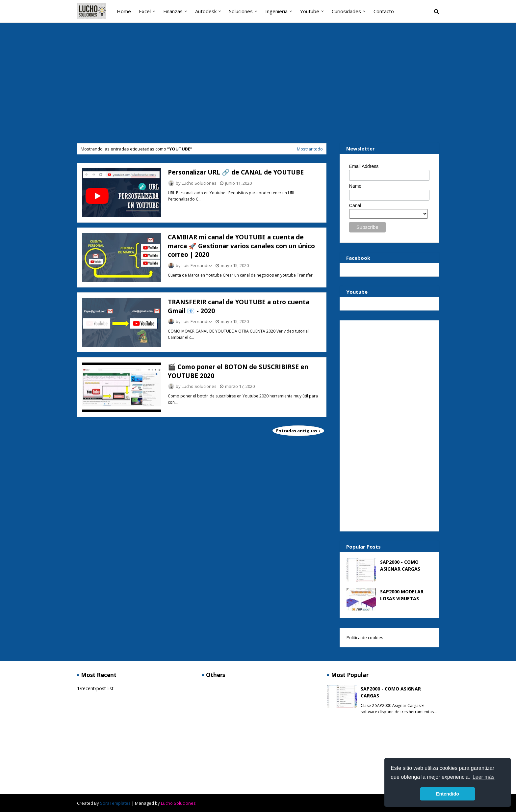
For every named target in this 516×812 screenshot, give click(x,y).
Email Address (364, 166)
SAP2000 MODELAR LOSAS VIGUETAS (402, 595)
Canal (355, 205)
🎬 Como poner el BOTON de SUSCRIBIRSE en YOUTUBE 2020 (238, 371)
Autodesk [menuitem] (206, 11)
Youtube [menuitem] (310, 11)
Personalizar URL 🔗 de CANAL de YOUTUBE (236, 172)
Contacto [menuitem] (384, 11)
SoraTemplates (115, 803)
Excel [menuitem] (145, 11)
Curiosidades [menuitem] (346, 11)
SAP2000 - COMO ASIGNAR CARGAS (400, 565)
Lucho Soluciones (199, 183)
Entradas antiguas (297, 431)
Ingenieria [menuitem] (276, 11)
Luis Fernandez (197, 265)
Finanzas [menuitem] (173, 11)
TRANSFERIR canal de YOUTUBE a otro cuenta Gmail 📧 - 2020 (239, 306)
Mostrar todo (310, 149)
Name (355, 186)
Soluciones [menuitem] (241, 11)
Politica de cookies (365, 637)
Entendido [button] (448, 794)
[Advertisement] (258, 84)
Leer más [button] (484, 777)
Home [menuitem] (124, 11)
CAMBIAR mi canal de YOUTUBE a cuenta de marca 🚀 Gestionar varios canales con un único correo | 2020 (241, 246)
